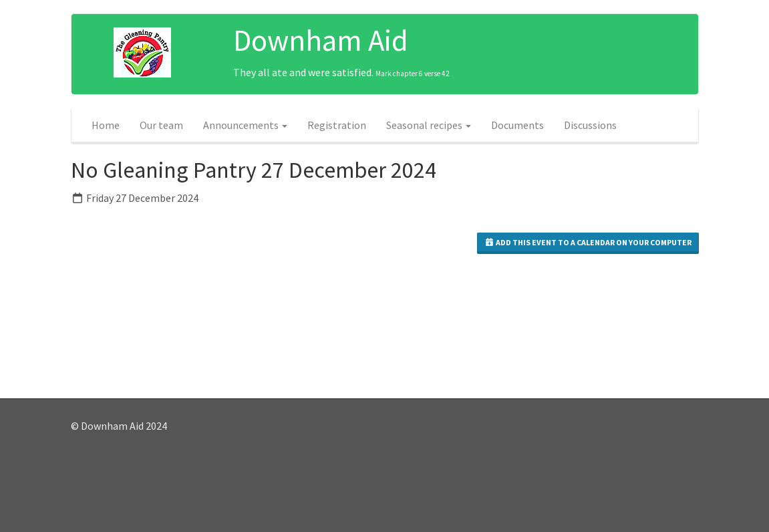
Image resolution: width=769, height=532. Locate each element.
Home (106, 125)
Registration (337, 125)
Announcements (245, 125)
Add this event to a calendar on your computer (588, 242)
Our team (161, 125)
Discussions (590, 125)
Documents (517, 125)
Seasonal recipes (429, 125)
